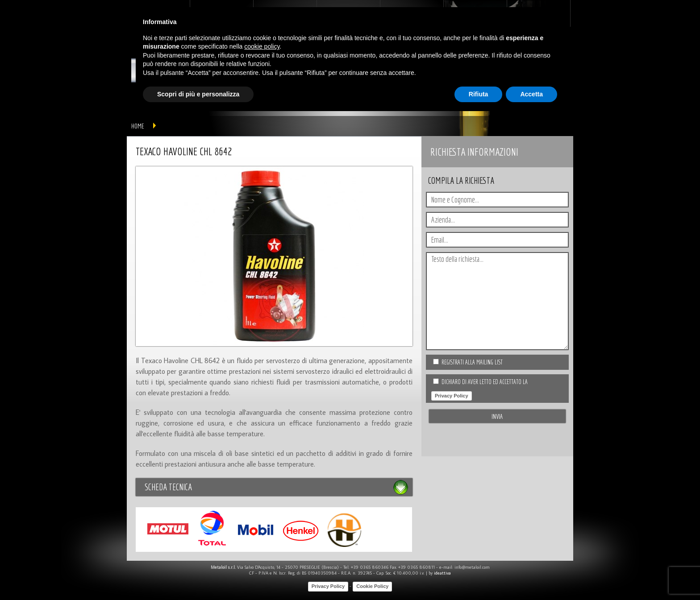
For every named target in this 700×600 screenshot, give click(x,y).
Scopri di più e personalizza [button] (198, 94)
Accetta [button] (531, 94)
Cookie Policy (372, 586)
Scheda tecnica (168, 487)
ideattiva (442, 573)
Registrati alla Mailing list (472, 362)
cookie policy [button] (262, 46)
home (138, 126)
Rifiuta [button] (479, 94)
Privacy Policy (452, 396)
